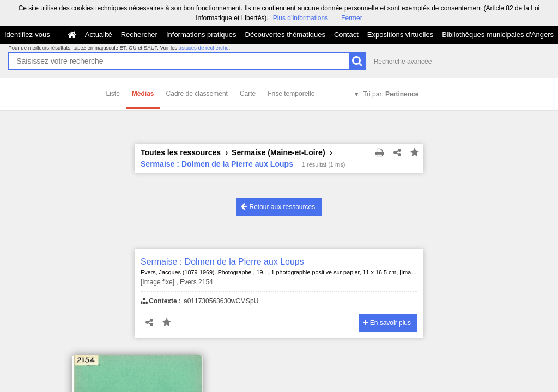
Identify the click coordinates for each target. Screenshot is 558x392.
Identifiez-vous (27, 35)
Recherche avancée (403, 62)
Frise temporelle (291, 94)
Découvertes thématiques (285, 35)
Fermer (352, 18)
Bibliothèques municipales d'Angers (498, 35)
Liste (113, 94)
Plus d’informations (301, 18)
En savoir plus (387, 323)
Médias (143, 94)
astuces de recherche (204, 48)
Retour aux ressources (278, 207)
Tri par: (391, 94)
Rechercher (139, 35)
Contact (346, 35)
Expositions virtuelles (400, 35)
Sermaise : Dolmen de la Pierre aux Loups (222, 262)
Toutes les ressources (181, 152)
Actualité (99, 35)
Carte (248, 94)
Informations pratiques (201, 35)
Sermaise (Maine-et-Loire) (278, 152)
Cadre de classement (197, 94)
